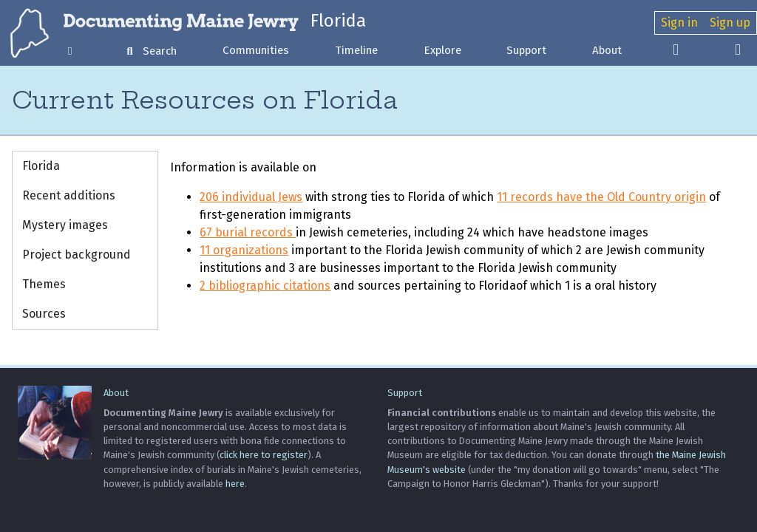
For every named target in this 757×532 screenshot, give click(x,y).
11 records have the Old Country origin (601, 197)
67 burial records (248, 232)
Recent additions (69, 195)
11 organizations (244, 250)
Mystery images (65, 225)
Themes (44, 284)
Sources (44, 314)
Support (526, 50)
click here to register (264, 455)
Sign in (679, 23)
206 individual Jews (251, 197)
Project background (77, 255)
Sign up (730, 23)
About (607, 50)
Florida (338, 21)
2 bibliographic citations (265, 286)
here (235, 484)
